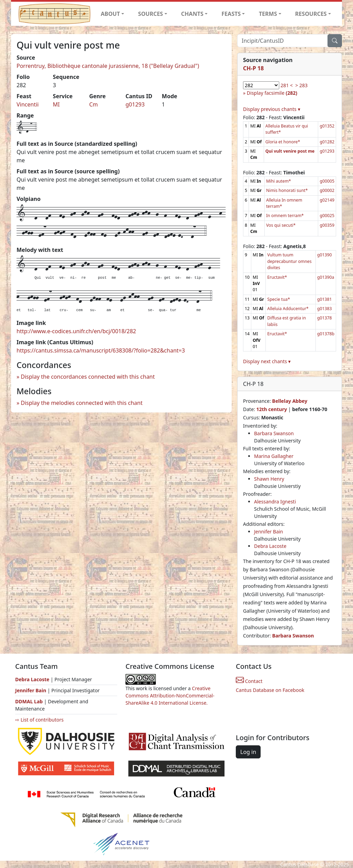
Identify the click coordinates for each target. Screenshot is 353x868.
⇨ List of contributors (39, 720)
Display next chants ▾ (267, 361)
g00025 (327, 216)
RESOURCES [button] (311, 14)
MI (56, 104)
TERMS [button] (268, 14)
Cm (94, 104)
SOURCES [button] (151, 14)
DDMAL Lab (29, 701)
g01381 (325, 299)
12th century (271, 409)
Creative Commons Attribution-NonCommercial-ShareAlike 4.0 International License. (170, 696)
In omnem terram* (285, 216)
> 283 (302, 85)
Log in (248, 752)
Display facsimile (272, 93)
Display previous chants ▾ (272, 109)
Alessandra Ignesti (275, 502)
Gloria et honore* (283, 142)
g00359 (327, 225)
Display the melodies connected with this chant (82, 403)
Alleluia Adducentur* (288, 309)
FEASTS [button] (231, 14)
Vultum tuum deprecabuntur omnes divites (289, 261)
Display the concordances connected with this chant (88, 377)
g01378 (325, 318)
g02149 (327, 200)
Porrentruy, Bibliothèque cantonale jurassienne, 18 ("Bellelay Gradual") (108, 66)
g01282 (327, 142)
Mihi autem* (279, 181)
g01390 (325, 255)
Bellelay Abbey (290, 401)
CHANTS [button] (192, 14)
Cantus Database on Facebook (270, 690)
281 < (287, 85)
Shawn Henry (269, 479)
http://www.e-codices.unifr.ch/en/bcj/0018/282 (76, 331)
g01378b (326, 334)
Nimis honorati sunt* (287, 190)
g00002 (327, 190)
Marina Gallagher (274, 456)
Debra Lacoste (270, 546)
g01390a (326, 277)
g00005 (327, 181)
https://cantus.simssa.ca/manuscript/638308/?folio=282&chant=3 (101, 350)
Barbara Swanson (274, 433)
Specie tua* (279, 299)
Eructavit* (277, 277)
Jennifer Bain (269, 532)
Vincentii (28, 104)
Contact (249, 681)
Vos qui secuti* (281, 225)
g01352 (327, 126)
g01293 (135, 104)
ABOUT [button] (110, 14)
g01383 (325, 309)
